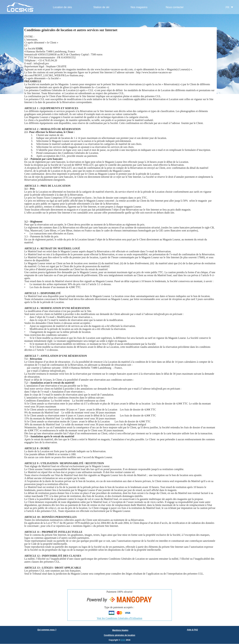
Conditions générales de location (120, 635)
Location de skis (62, 7)
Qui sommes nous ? (47, 630)
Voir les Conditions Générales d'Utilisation (119, 618)
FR (227, 7)
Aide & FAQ (192, 630)
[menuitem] (62, 7)
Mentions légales (120, 630)
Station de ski (101, 7)
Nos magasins (139, 7)
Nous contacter (175, 7)
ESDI (123, 640)
